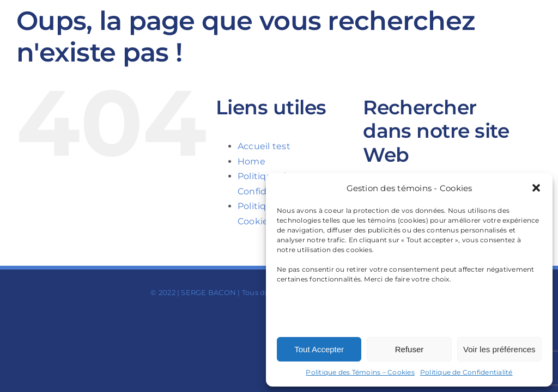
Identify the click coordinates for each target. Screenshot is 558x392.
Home (251, 161)
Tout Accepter (319, 349)
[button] (536, 188)
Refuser (410, 349)
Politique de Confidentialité (466, 372)
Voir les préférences (499, 349)
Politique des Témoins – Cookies (360, 372)
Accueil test (264, 146)
